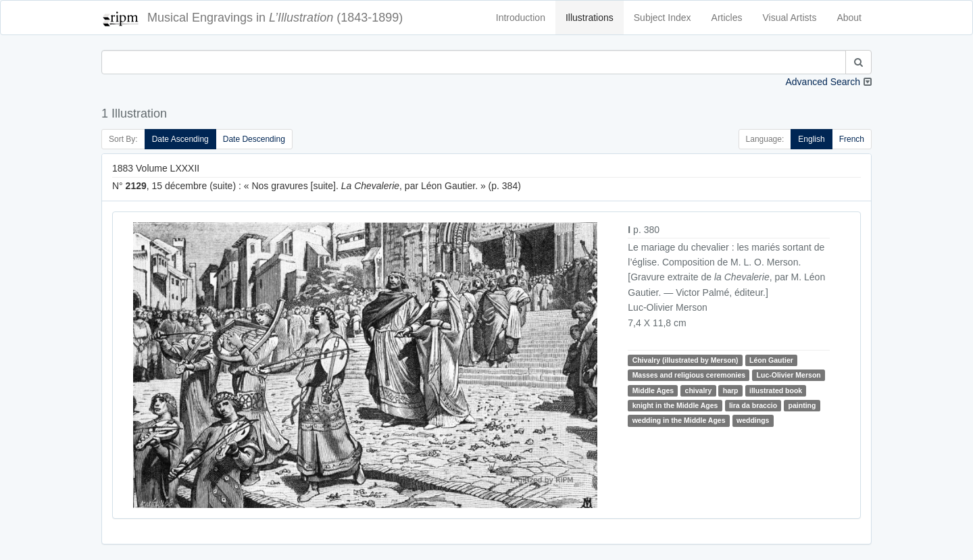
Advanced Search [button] (823, 82)
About (849, 18)
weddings (753, 420)
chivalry (699, 390)
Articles (727, 18)
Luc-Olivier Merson (789, 375)
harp (731, 390)
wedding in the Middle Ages (679, 420)
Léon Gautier (771, 360)
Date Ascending (180, 139)
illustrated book (776, 390)
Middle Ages (653, 390)
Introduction (521, 18)
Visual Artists (790, 18)
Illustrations (590, 18)
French (852, 139)
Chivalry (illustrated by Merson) (685, 360)
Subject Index (663, 18)
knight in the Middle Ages (675, 405)
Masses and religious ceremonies (689, 375)
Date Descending (254, 139)
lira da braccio (753, 405)
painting (802, 405)
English (811, 139)
